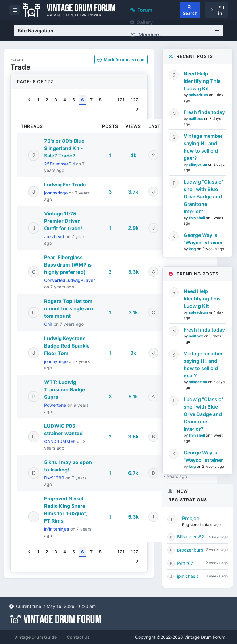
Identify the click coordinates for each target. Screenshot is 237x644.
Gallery (141, 22)
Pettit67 (185, 563)
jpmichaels (188, 576)
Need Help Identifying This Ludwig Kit (202, 81)
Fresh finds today (204, 112)
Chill (49, 324)
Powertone (56, 405)
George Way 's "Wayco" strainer (203, 239)
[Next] (137, 110)
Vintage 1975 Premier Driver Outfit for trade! (63, 221)
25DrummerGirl (60, 164)
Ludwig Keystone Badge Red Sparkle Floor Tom (67, 346)
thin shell (197, 218)
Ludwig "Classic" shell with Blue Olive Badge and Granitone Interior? (203, 197)
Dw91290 (55, 478)
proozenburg (190, 550)
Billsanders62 (191, 537)
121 (121, 100)
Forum (141, 10)
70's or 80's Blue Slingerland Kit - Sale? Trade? (64, 148)
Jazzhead (55, 236)
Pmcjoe (191, 518)
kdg (193, 249)
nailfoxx (196, 118)
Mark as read (121, 60)
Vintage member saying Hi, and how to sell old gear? (203, 147)
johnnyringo (56, 193)
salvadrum (199, 95)
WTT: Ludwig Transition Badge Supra (65, 389)
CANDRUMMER (60, 441)
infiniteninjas (57, 529)
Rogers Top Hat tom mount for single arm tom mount (69, 308)
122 (135, 100)
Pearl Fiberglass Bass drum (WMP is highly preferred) (68, 265)
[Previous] (29, 100)
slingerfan (198, 164)
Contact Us (78, 637)
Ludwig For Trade (65, 185)
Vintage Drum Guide (35, 637)
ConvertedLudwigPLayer (69, 280)
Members (146, 35)
